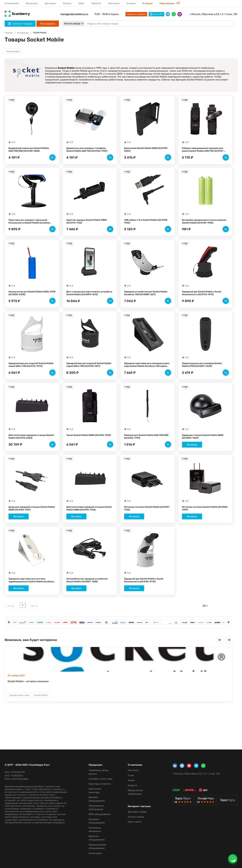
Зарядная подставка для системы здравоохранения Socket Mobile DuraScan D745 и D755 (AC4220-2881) (32, 603)
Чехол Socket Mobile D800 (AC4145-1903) (88, 454)
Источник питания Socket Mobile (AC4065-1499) (202, 529)
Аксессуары (14, 52)
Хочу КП (156, 14)
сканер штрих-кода (20, 718)
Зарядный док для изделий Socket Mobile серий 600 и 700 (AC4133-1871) (90, 378)
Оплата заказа (133, 816)
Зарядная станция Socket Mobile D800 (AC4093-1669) (205, 454)
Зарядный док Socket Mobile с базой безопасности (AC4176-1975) (204, 303)
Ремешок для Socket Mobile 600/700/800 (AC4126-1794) (142, 454)
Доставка (50, 3)
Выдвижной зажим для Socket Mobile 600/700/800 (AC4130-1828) (31, 152)
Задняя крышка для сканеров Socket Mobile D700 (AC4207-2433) (204, 378)
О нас (128, 772)
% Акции (148, 3)
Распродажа (48, 24)
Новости (96, 3)
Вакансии (32, 3)
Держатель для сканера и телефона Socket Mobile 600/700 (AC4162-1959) (90, 152)
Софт (81, 3)
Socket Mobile (44, 718)
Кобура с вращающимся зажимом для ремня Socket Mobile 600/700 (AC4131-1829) (205, 153)
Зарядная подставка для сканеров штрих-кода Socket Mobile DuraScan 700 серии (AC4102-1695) (146, 379)
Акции (128, 777)
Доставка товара (134, 811)
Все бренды (25, 33)
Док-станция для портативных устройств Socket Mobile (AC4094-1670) (87, 303)
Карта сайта (132, 821)
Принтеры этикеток (98, 784)
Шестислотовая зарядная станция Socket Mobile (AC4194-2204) (29, 454)
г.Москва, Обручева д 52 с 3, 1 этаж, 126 (214, 14)
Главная (9, 33)
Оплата (67, 3)
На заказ (205, 464)
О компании (12, 3)
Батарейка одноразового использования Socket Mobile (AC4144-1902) (200, 228)
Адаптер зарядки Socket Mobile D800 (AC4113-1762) (89, 228)
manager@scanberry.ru (74, 14)
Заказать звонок (136, 14)
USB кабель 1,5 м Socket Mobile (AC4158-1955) (143, 228)
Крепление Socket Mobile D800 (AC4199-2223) (143, 152)
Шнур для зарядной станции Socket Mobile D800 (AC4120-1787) (30, 529)
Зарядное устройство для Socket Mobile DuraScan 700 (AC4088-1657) (146, 303)
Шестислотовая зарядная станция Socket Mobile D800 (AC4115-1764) (87, 529)
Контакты (114, 3)
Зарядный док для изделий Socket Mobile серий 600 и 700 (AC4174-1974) (32, 378)
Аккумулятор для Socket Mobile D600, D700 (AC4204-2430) (31, 303)
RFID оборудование (98, 814)
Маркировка (170, 3)
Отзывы (131, 3)
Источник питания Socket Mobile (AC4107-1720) (144, 529)
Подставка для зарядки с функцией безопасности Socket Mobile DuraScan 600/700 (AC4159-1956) (32, 228)
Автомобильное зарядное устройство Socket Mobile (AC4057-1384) (89, 603)
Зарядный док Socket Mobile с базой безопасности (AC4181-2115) (146, 603)
